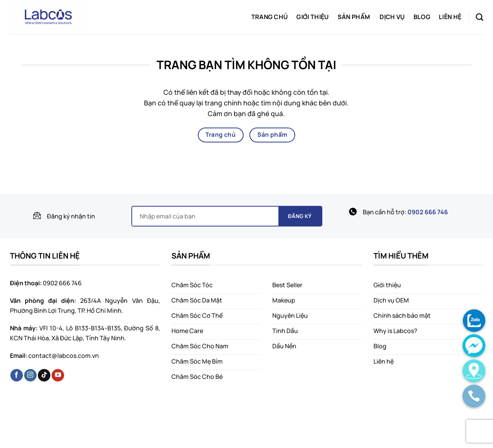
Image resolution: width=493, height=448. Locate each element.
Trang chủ (270, 17)
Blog (422, 17)
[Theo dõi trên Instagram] (30, 375)
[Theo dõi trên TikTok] (44, 375)
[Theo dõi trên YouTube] (58, 375)
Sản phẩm (354, 17)
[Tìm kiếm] (479, 17)
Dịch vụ (392, 17)
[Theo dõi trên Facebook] (17, 375)
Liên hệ (450, 17)
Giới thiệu (313, 17)
